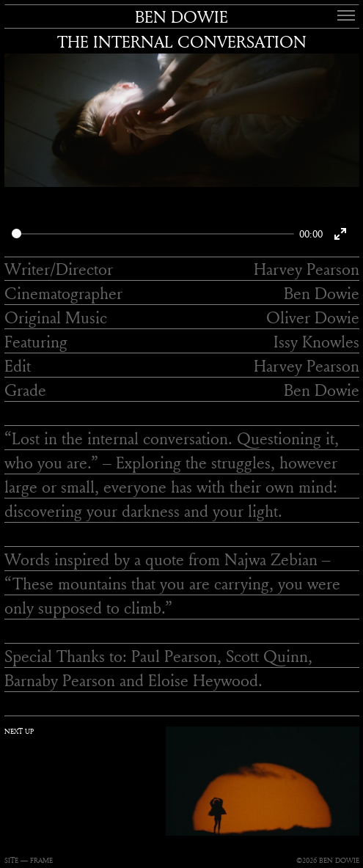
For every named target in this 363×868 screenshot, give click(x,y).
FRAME (41, 860)
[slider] (153, 233)
